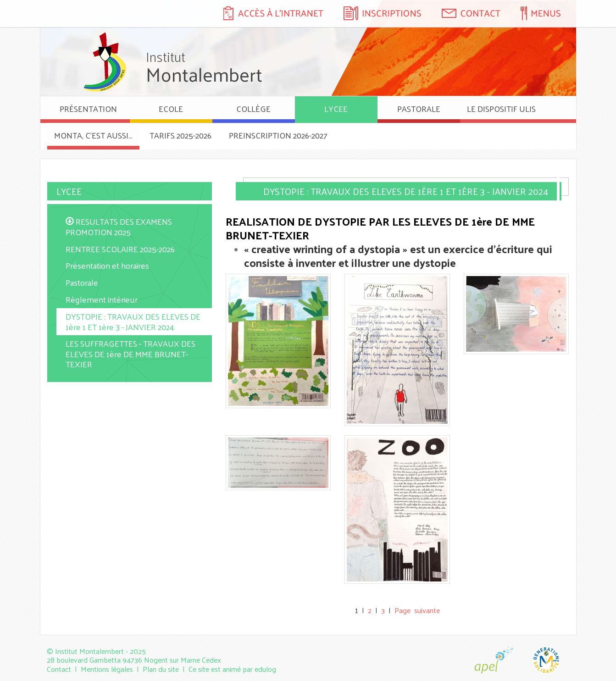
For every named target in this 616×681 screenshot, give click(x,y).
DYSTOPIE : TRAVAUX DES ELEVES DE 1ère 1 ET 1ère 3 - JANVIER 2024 (133, 321)
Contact (59, 669)
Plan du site (161, 669)
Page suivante (417, 610)
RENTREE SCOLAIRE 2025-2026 (120, 249)
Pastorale (82, 282)
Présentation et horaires (107, 265)
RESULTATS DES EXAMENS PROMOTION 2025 (119, 227)
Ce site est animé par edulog (232, 669)
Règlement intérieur (102, 299)
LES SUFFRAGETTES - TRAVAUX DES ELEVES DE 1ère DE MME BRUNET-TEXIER (130, 354)
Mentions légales (107, 669)
